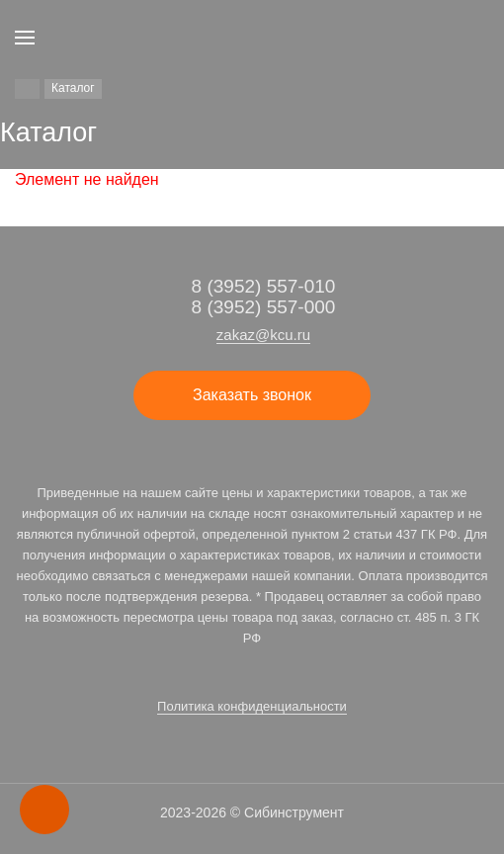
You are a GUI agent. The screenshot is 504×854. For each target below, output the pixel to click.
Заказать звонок (252, 395)
